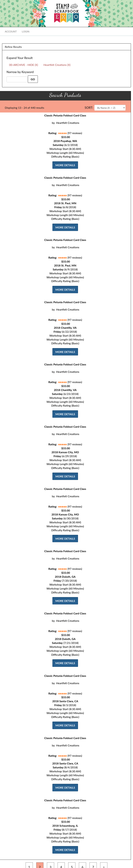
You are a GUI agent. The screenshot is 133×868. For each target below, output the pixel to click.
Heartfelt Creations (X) (57, 65)
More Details (65, 165)
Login (26, 32)
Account (11, 32)
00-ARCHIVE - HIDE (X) (24, 65)
